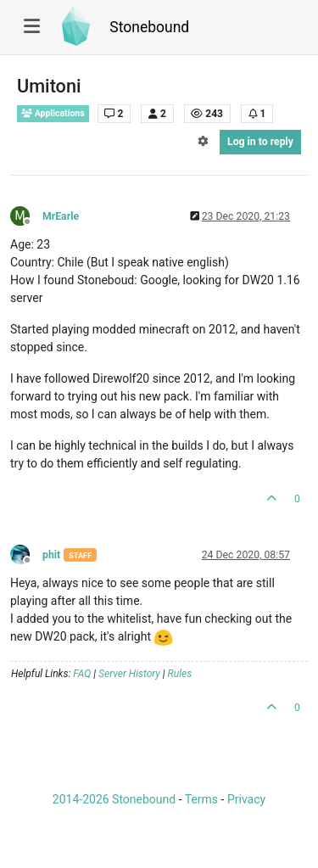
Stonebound (149, 27)
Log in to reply (260, 142)
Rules (180, 674)
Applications (53, 113)
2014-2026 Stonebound (114, 799)
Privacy (246, 799)
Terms (201, 799)
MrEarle (61, 216)
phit (51, 555)
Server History (129, 674)
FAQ (82, 674)
